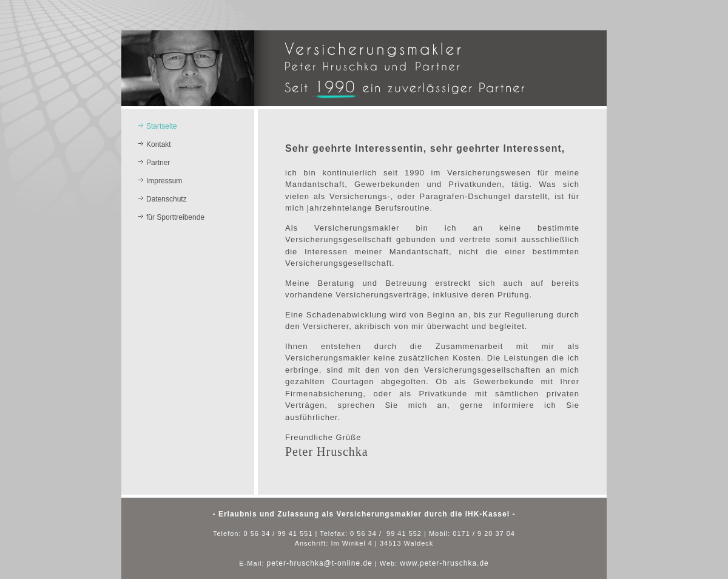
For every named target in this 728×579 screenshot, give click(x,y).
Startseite (162, 126)
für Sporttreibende (175, 217)
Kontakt (159, 144)
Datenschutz (167, 199)
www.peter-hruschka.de (444, 563)
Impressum (164, 181)
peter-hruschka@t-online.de (320, 563)
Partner (158, 163)
